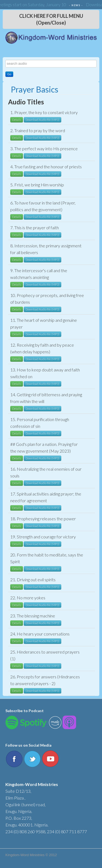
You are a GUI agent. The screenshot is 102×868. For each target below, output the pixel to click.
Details (17, 120)
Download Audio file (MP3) (42, 120)
